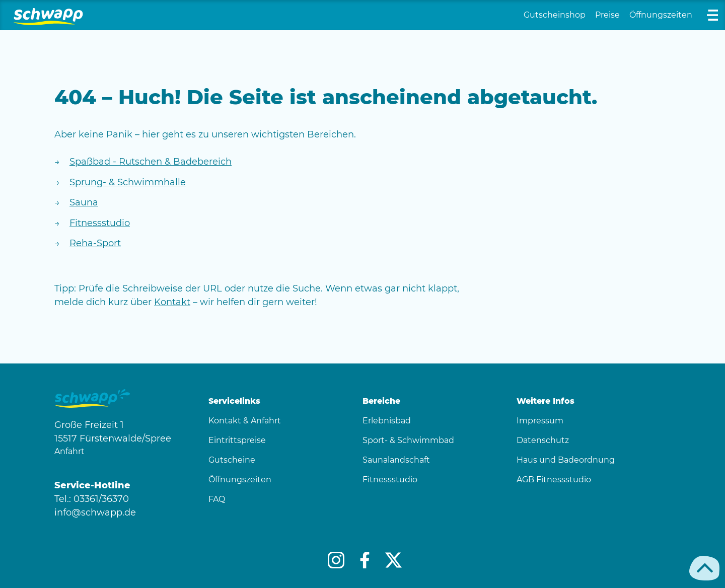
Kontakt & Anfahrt (245, 421)
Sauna (84, 202)
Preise (607, 15)
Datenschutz (543, 440)
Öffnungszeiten (661, 15)
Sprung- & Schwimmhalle (128, 182)
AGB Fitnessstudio (554, 480)
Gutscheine (232, 460)
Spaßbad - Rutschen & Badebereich (151, 162)
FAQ (217, 499)
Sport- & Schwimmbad (408, 440)
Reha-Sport (95, 243)
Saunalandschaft (396, 460)
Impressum (540, 421)
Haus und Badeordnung (566, 460)
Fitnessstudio (100, 223)
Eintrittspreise (237, 440)
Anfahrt (69, 451)
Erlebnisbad (387, 421)
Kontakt (172, 302)
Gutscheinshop (555, 15)
